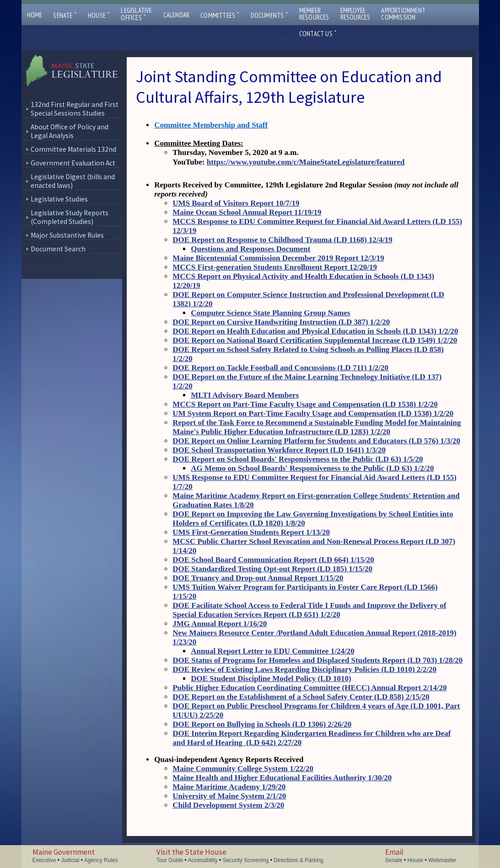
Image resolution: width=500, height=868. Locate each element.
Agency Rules (101, 860)
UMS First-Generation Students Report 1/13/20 (251, 532)
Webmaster (442, 860)
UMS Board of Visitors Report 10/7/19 (236, 203)
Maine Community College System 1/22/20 (243, 769)
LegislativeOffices (136, 14)
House (99, 15)
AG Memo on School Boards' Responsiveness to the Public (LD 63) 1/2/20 (312, 468)
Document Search (58, 249)
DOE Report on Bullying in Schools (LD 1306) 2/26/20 (262, 724)
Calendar (177, 15)
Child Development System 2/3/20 (228, 805)
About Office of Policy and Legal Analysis (70, 131)
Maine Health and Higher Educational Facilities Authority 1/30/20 (282, 778)
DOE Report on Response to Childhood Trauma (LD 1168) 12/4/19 (282, 240)
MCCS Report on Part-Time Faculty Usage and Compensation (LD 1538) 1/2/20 (305, 404)
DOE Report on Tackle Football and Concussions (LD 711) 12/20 (280, 368)
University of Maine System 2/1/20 (229, 796)
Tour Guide (170, 860)
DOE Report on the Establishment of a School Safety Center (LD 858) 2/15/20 (301, 697)
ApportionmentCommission (403, 14)
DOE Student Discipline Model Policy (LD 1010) (271, 679)
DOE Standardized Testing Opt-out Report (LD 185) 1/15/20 (272, 569)
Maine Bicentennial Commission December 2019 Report (266, 258)
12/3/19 (372, 258)
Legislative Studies (59, 199)
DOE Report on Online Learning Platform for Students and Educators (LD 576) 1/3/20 (316, 441)
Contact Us (318, 34)
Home (35, 15)
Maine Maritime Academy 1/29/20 (229, 787)
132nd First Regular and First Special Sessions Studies (75, 109)
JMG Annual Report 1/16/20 (220, 624)
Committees (220, 15)
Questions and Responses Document (250, 249)
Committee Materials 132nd (73, 149)
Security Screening (246, 860)
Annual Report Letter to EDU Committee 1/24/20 (273, 651)
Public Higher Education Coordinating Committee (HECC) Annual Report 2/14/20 (309, 688)
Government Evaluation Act (73, 163)
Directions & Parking (298, 860)
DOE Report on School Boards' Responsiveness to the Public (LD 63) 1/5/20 (298, 459)
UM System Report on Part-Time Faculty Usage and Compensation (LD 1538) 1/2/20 (313, 413)
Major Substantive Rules (67, 235)
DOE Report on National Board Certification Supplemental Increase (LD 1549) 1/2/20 (315, 340)
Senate (65, 15)
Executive (44, 860)
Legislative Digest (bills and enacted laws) (73, 181)
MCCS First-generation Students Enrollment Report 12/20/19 (275, 267)
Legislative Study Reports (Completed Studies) (70, 217)
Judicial (70, 860)
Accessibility (202, 860)
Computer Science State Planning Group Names (270, 313)
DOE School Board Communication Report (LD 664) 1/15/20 (273, 560)
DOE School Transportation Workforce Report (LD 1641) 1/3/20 (279, 450)
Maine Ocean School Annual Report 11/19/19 (247, 212)
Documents (269, 15)
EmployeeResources (355, 14)
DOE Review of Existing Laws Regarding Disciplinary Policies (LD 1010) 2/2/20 (304, 669)
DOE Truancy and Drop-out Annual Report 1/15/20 (258, 578)
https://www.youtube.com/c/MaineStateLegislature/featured (306, 162)
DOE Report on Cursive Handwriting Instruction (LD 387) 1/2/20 (281, 322)
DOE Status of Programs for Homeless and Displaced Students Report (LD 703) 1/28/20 (317, 660)
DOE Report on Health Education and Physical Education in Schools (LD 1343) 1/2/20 (315, 331)
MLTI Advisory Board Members (245, 395)
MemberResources (314, 14)
